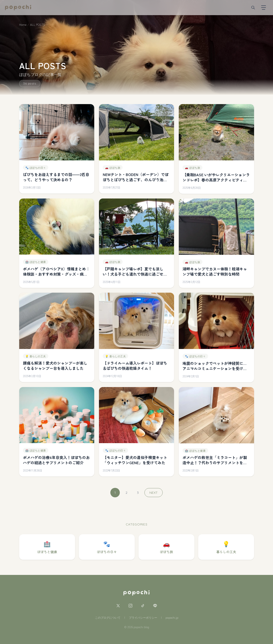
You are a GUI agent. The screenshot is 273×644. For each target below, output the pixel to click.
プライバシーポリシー (143, 618)
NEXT (154, 493)
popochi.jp (172, 618)
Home (23, 25)
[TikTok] (143, 606)
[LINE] (155, 606)
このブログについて (108, 618)
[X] (118, 606)
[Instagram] (130, 606)
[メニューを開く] (264, 8)
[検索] (253, 8)
